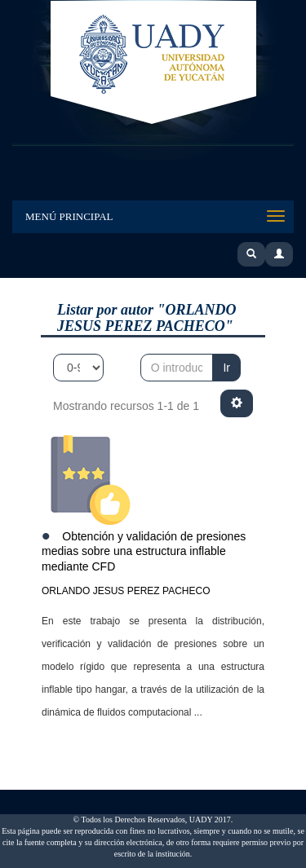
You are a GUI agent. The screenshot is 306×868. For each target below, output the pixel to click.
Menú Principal (69, 216)
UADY (153, 64)
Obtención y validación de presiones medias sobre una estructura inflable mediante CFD (144, 551)
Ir (226, 368)
